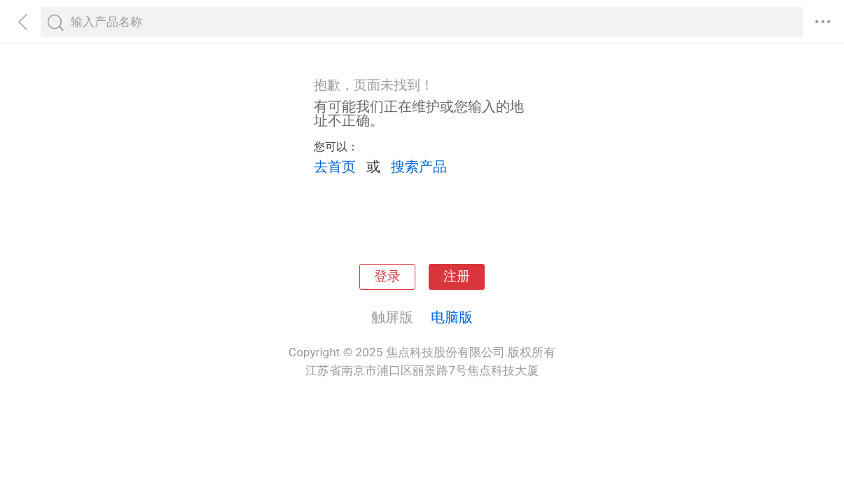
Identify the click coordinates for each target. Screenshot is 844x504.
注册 (457, 276)
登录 (387, 276)
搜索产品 (419, 167)
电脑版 (452, 317)
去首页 (335, 167)
